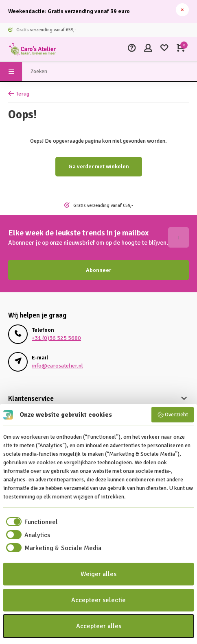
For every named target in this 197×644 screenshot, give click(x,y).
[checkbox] (31, 522)
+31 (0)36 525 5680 (56, 338)
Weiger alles (98, 574)
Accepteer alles (99, 626)
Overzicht (173, 415)
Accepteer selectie (98, 600)
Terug (19, 94)
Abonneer (98, 270)
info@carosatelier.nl (57, 366)
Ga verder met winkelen (99, 166)
